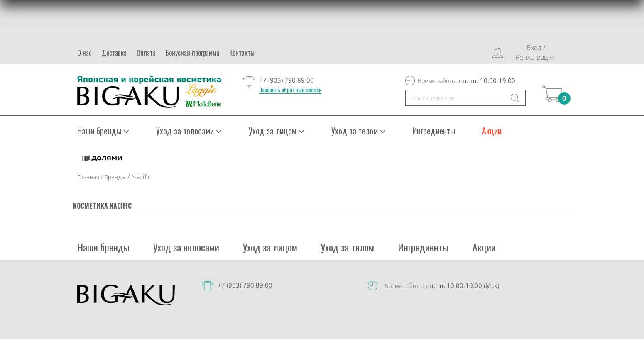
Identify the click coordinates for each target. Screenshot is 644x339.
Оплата (146, 53)
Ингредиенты (434, 131)
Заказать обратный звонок (290, 90)
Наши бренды (103, 131)
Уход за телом (359, 131)
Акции (492, 131)
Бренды (115, 177)
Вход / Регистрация (536, 52)
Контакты (242, 53)
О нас (84, 53)
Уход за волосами (189, 131)
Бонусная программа (192, 53)
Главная (88, 177)
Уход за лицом (277, 131)
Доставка (114, 53)
